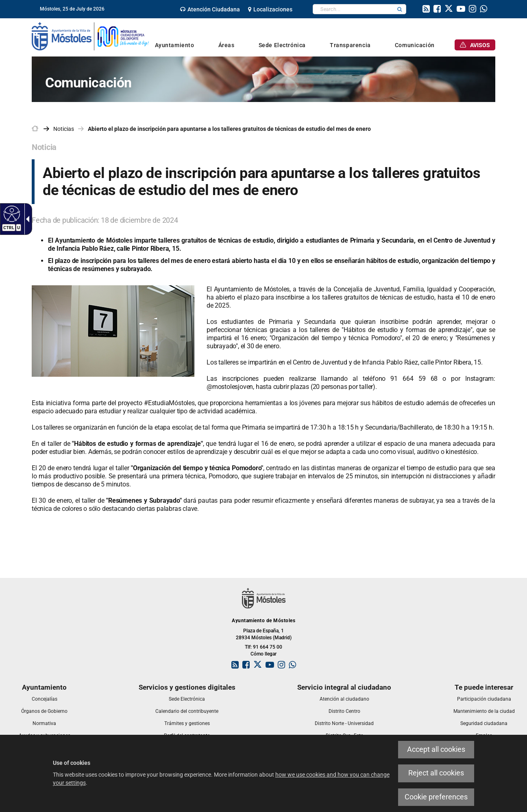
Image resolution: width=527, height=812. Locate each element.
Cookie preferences (436, 797)
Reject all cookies (436, 773)
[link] (210, 9)
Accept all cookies (436, 749)
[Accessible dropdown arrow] (26, 219)
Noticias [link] (64, 129)
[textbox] (353, 9)
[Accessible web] (11, 213)
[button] (400, 9)
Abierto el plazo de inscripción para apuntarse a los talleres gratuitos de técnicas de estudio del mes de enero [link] (229, 129)
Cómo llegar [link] (263, 654)
